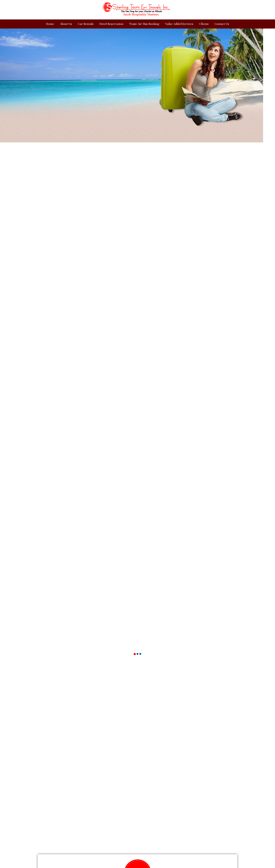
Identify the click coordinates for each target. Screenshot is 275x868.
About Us (66, 24)
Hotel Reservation (111, 24)
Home (50, 24)
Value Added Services (179, 24)
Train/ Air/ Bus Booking (144, 24)
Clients (204, 24)
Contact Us (222, 24)
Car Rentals (86, 24)
